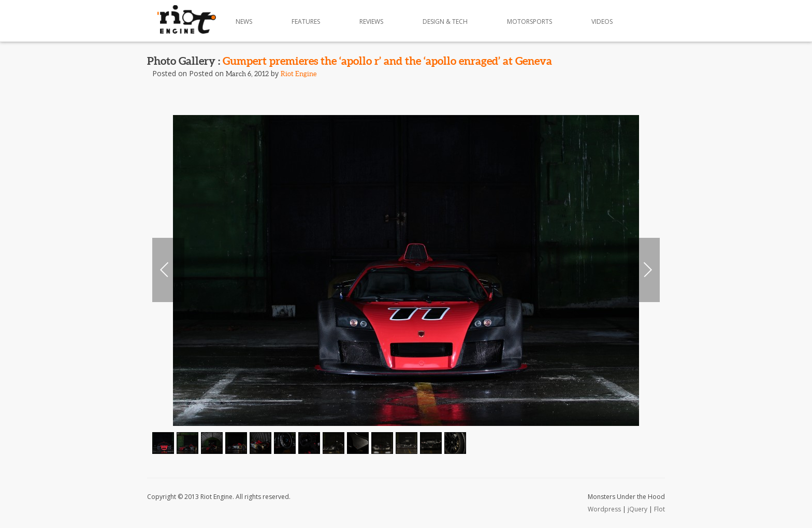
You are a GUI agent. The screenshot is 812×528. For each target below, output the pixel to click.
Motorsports (530, 22)
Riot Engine (299, 74)
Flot (659, 509)
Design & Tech (445, 22)
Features (306, 22)
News (244, 22)
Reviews (371, 22)
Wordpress (604, 509)
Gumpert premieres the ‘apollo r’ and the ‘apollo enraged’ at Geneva (387, 61)
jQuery (637, 509)
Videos (602, 22)
